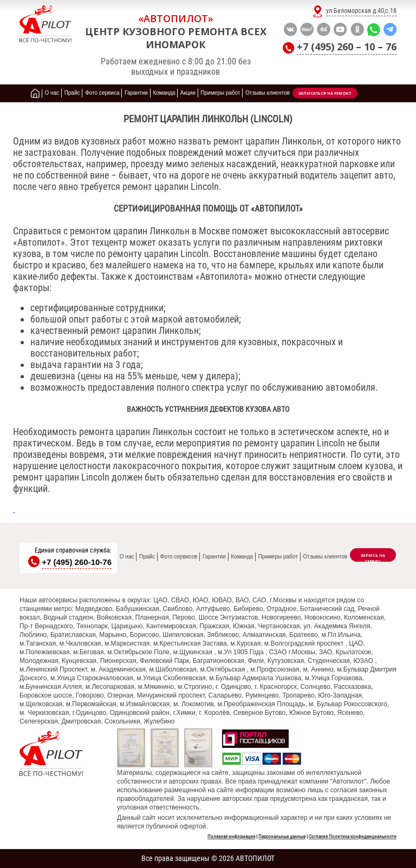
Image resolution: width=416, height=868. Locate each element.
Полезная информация (231, 837)
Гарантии (214, 557)
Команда (242, 557)
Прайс (147, 557)
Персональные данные (282, 837)
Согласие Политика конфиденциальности (353, 837)
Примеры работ (278, 557)
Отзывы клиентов (325, 557)
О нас (127, 557)
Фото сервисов (179, 557)
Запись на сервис (373, 557)
